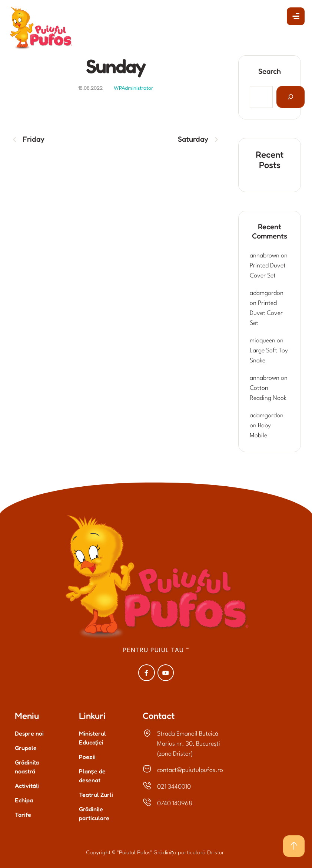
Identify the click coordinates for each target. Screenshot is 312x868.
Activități (27, 786)
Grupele (26, 748)
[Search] (291, 97)
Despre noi (29, 733)
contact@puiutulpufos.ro (190, 770)
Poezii (87, 757)
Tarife (23, 815)
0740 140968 (175, 804)
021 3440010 (174, 787)
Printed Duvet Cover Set (266, 313)
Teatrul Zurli (96, 795)
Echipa (24, 800)
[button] (296, 16)
